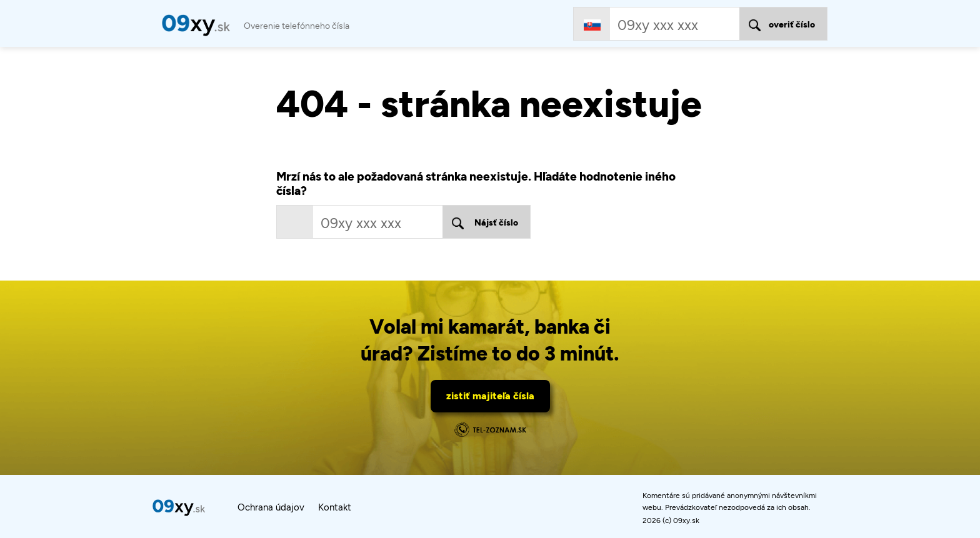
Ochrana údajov (271, 507)
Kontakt (335, 507)
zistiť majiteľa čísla (490, 396)
